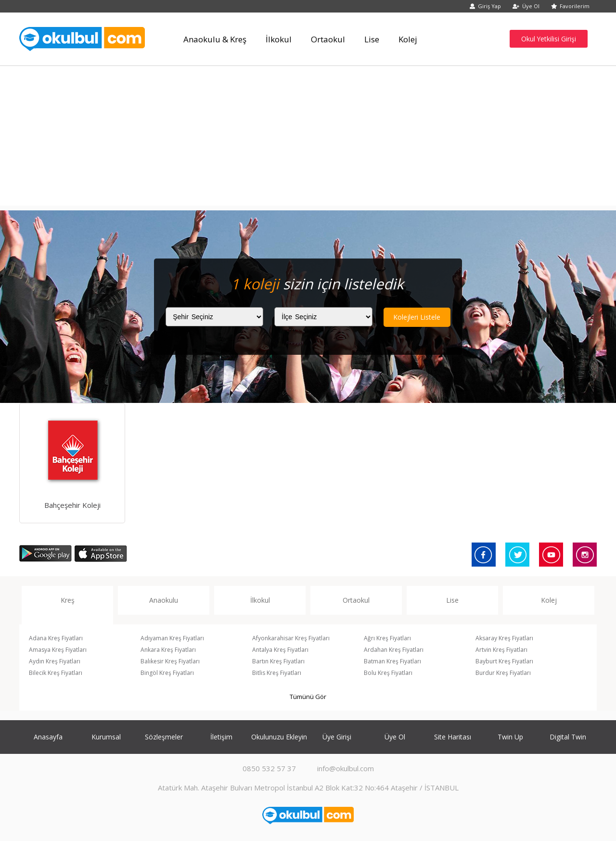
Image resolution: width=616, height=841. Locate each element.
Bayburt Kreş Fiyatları (504, 661)
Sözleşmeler (164, 737)
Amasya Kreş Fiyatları (58, 650)
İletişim (221, 737)
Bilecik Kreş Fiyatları (56, 673)
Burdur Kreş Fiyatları (503, 673)
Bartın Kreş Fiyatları (278, 661)
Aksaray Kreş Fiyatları (504, 638)
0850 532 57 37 (269, 768)
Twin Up (510, 737)
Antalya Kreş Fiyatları (280, 650)
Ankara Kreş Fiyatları (168, 650)
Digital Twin (568, 737)
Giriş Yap (485, 6)
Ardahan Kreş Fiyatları (394, 650)
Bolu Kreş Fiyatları (388, 673)
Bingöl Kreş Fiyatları (167, 673)
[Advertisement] (308, 138)
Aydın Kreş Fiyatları (55, 661)
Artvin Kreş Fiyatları (501, 650)
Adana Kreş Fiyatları (56, 638)
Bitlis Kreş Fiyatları (277, 673)
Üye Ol (526, 6)
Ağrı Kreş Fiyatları (387, 638)
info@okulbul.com (346, 768)
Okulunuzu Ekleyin (279, 737)
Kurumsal (106, 737)
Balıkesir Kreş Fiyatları (170, 661)
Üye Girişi (337, 737)
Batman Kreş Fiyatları (392, 661)
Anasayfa (48, 737)
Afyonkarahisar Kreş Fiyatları (291, 638)
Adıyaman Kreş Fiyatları (172, 638)
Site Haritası (453, 737)
